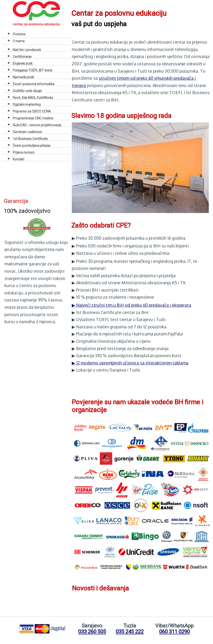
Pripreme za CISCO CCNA (32, 111)
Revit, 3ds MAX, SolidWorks (33, 98)
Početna (19, 34)
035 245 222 (130, 632)
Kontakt (19, 159)
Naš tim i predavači (27, 50)
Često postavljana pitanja (32, 146)
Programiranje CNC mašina (33, 118)
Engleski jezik (23, 63)
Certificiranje (22, 57)
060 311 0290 (175, 632)
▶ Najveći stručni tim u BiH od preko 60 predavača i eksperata (132, 305)
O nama (19, 41)
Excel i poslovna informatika (34, 84)
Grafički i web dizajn (27, 91)
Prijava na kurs (24, 152)
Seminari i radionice (27, 132)
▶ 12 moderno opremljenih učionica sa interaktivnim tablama (130, 363)
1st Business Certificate (30, 139)
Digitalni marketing (27, 105)
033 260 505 (92, 632)
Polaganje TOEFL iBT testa (32, 70)
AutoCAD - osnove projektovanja (37, 125)
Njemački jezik (23, 77)
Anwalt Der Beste (21, 330)
